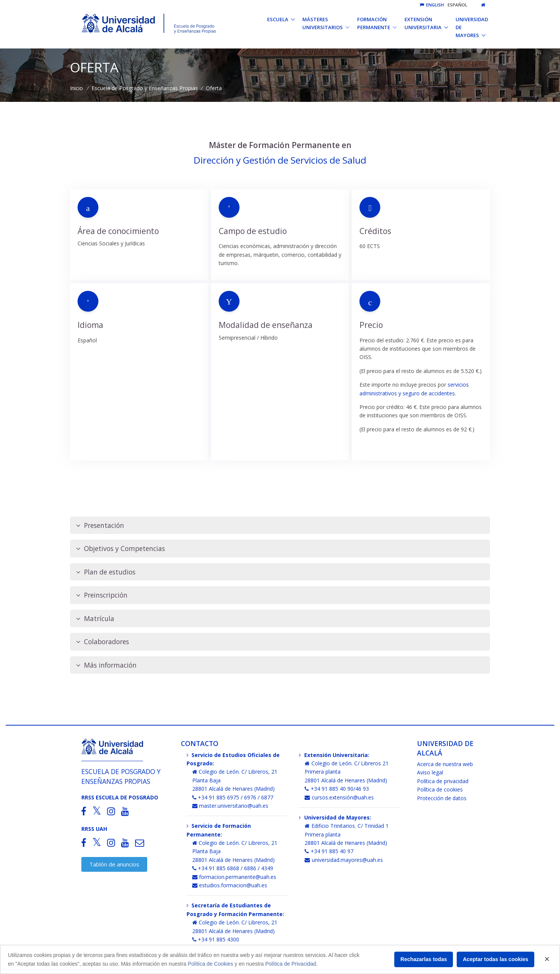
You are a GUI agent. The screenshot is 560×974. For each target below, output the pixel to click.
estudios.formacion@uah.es (230, 885)
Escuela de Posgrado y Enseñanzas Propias (145, 88)
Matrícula (95, 619)
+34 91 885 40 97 (329, 851)
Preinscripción (102, 595)
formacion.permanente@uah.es (234, 877)
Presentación (100, 525)
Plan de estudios (106, 572)
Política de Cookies (210, 964)
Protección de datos (442, 798)
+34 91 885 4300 (216, 939)
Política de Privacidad (291, 964)
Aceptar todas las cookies (495, 959)
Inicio (76, 88)
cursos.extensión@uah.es (339, 797)
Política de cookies (440, 789)
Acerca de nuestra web (445, 764)
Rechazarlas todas (424, 959)
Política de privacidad (443, 781)
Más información (106, 665)
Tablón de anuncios (114, 864)
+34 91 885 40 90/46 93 (337, 789)
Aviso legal (430, 772)
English (432, 5)
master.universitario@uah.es (230, 806)
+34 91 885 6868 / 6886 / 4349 (233, 868)
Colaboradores (103, 642)
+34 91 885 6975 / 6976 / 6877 (233, 797)
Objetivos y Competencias (121, 549)
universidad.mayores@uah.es (344, 860)
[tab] (280, 525)
